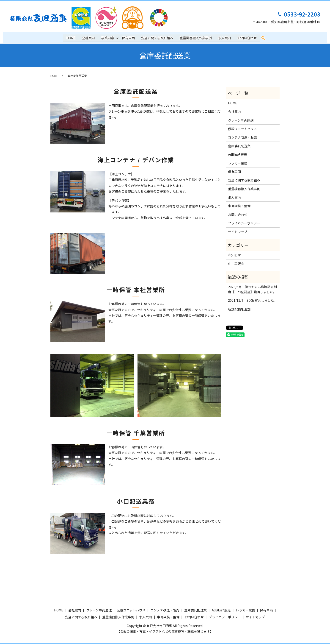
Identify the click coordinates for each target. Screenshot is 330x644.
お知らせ (234, 255)
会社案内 (88, 38)
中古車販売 (236, 264)
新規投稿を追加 (239, 309)
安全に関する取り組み (157, 38)
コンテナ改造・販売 (242, 137)
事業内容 (108, 38)
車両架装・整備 (239, 206)
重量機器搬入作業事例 (196, 38)
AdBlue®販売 (238, 154)
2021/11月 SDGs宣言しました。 (253, 300)
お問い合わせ (247, 38)
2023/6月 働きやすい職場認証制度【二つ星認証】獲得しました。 (252, 289)
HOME (71, 38)
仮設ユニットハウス (242, 129)
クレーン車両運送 (241, 120)
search (264, 38)
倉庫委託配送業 (239, 146)
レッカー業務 (238, 163)
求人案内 (225, 38)
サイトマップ (238, 232)
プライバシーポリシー (244, 223)
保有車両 (129, 38)
